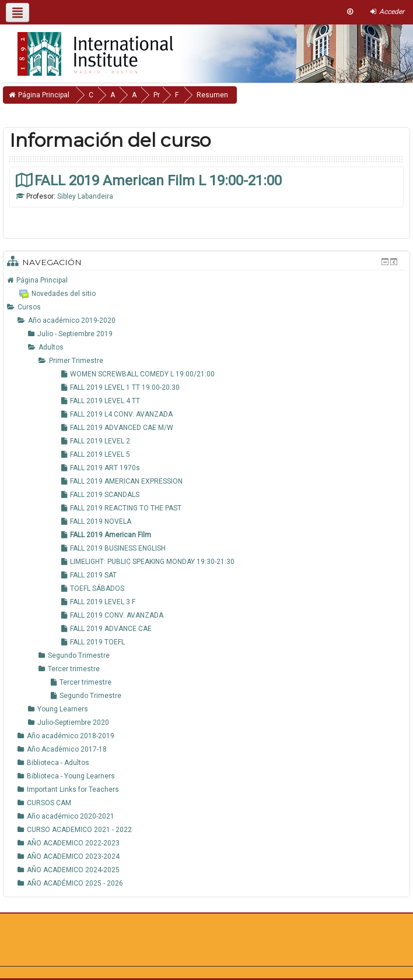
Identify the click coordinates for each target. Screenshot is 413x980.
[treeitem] (206, 280)
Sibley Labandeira (85, 196)
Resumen (247, 95)
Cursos (29, 307)
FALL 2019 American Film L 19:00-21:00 (158, 180)
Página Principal (42, 280)
